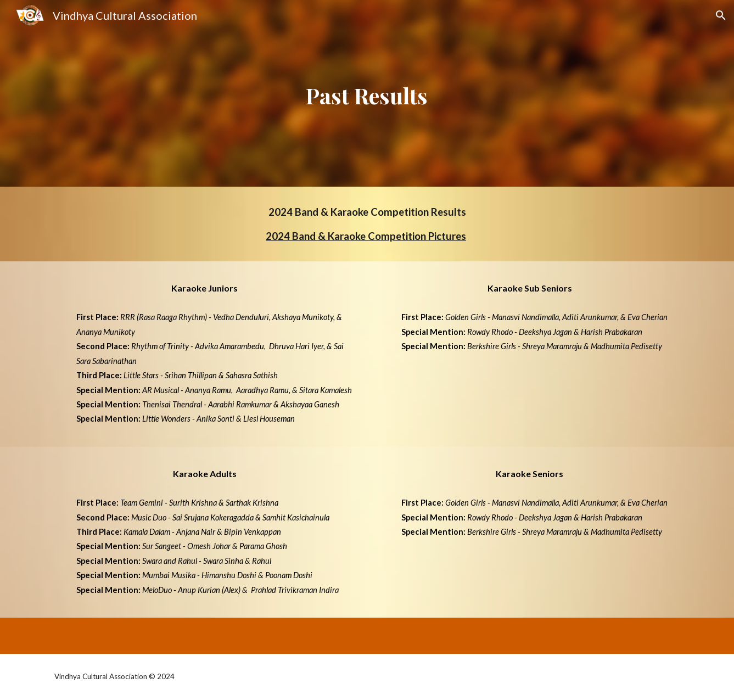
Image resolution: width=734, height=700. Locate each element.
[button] (721, 15)
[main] (367, 93)
